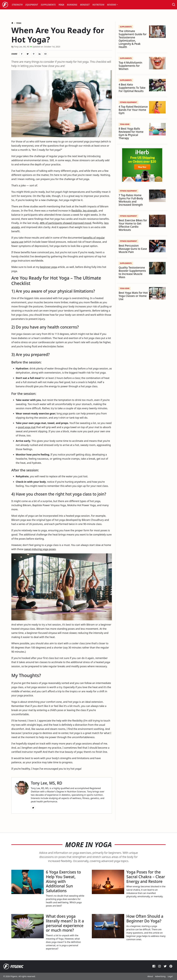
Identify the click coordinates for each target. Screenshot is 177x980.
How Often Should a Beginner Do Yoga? (145, 919)
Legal (170, 976)
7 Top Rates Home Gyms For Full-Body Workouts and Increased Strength (131, 200)
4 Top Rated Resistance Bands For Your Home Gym (133, 110)
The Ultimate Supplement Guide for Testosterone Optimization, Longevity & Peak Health (133, 39)
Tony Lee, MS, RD (22, 47)
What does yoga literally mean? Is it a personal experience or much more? (65, 923)
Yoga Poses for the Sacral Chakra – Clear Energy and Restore (146, 877)
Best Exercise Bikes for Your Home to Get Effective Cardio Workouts (133, 225)
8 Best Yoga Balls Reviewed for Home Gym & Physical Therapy (131, 133)
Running (72, 5)
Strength (17, 5)
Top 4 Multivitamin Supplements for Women (130, 66)
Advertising (160, 976)
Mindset (85, 5)
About (150, 976)
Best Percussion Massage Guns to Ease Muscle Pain (133, 249)
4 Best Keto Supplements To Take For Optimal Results (132, 88)
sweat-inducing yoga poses (40, 549)
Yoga (61, 5)
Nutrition (98, 5)
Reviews (112, 5)
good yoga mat (27, 427)
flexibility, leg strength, (85, 211)
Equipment (32, 5)
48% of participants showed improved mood (65, 223)
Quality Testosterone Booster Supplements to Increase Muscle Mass (132, 272)
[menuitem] (17, 5)
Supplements (48, 5)
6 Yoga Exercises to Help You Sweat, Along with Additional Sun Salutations (63, 881)
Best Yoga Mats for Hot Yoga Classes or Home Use (133, 296)
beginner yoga (48, 267)
